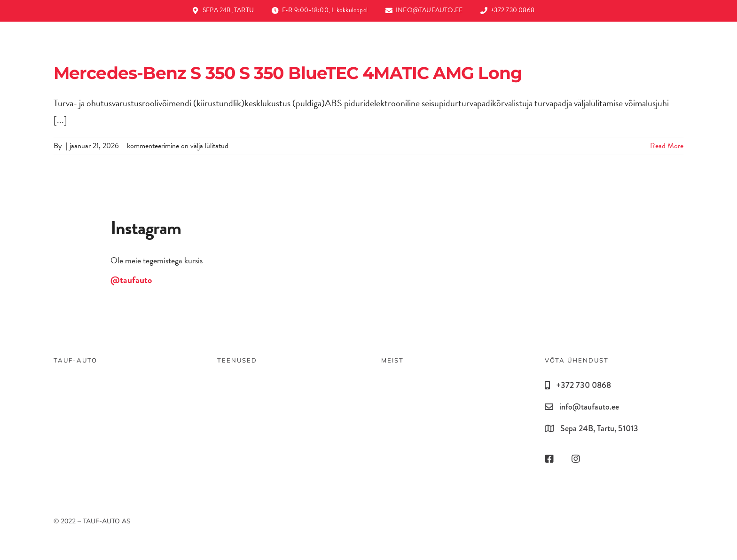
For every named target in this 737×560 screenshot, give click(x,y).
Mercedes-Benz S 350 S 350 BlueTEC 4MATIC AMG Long (288, 73)
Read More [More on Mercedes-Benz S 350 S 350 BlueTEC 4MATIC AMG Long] (667, 146)
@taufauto (131, 280)
